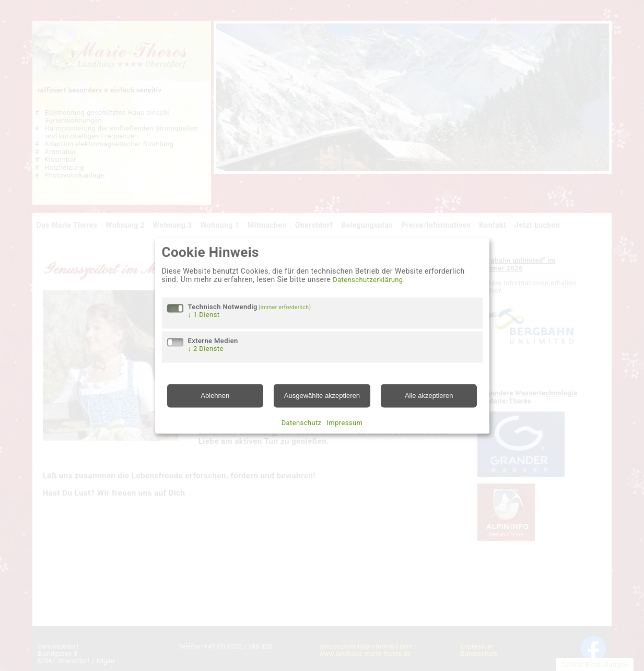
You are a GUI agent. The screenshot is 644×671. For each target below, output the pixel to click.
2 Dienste (206, 349)
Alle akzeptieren (429, 396)
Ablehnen (215, 396)
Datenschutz (302, 423)
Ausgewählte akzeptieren (322, 396)
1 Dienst (204, 315)
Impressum (344, 423)
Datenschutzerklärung (368, 280)
